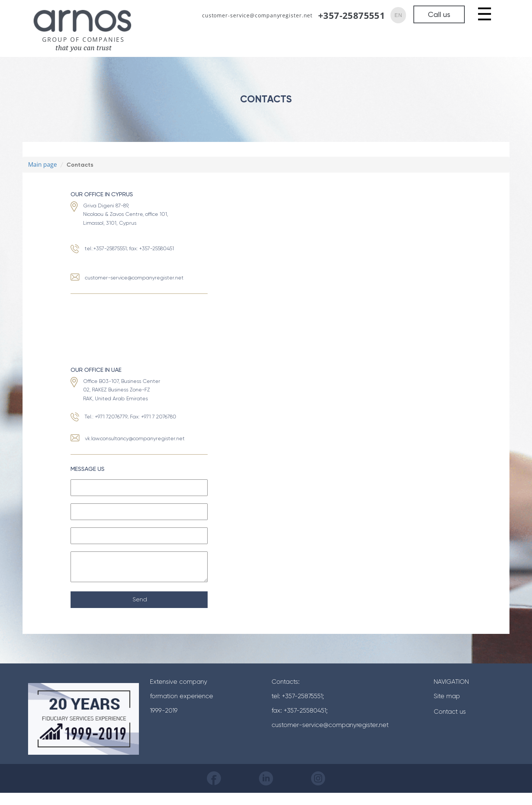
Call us (439, 14)
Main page (42, 164)
